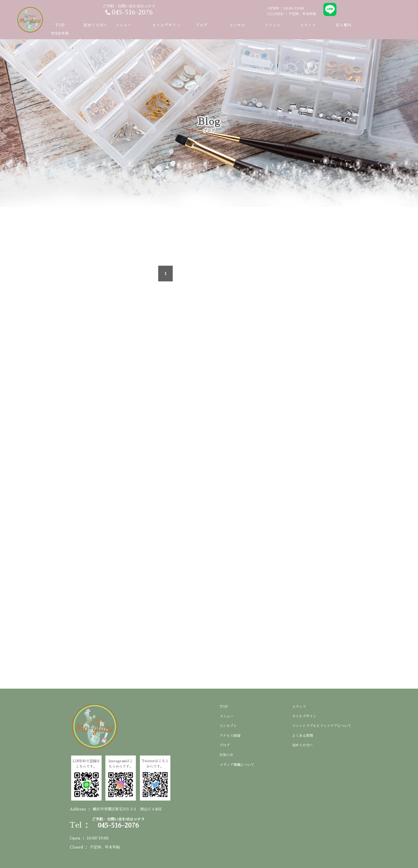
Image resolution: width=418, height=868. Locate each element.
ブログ (202, 25)
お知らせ (226, 755)
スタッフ (308, 25)
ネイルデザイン (166, 25)
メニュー (226, 716)
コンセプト (228, 726)
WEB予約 (60, 34)
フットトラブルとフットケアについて (322, 726)
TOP (60, 25)
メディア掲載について (237, 765)
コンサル (237, 25)
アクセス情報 (230, 736)
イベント (273, 25)
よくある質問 (302, 736)
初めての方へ (96, 25)
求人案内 (343, 25)
